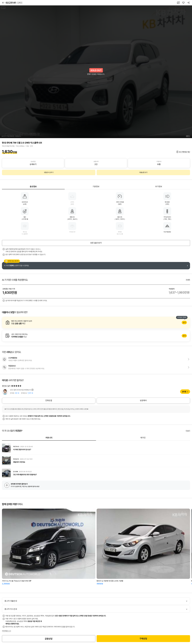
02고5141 (14, 3)
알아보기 (96, 322)
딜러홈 (184, 392)
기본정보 (96, 187)
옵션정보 (33, 187)
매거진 (143, 438)
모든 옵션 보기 (96, 243)
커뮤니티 (49, 438)
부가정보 (159, 187)
